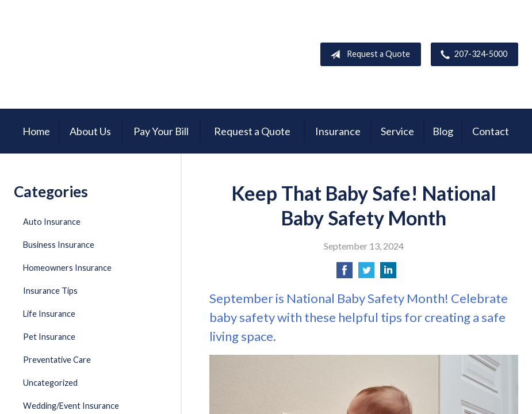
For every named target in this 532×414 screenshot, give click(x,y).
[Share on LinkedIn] (388, 273)
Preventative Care (57, 360)
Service (397, 131)
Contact (491, 131)
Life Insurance (49, 314)
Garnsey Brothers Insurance (89, 54)
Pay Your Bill (161, 131)
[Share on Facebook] (345, 273)
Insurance (338, 131)
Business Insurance (59, 245)
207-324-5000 (472, 55)
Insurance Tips (50, 291)
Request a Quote (368, 55)
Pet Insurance (49, 337)
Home (36, 131)
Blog (443, 131)
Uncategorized (50, 383)
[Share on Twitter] (366, 273)
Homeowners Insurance (67, 268)
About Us (90, 131)
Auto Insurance (52, 222)
